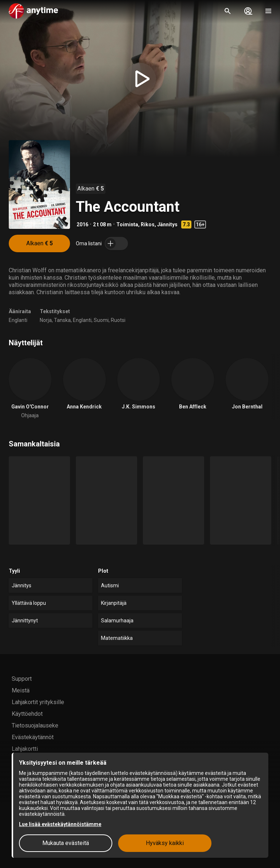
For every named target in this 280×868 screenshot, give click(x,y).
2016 (82, 224)
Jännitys (167, 224)
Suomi (101, 320)
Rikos (148, 224)
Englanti (18, 320)
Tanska (62, 320)
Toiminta (127, 224)
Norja (46, 320)
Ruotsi (118, 320)
